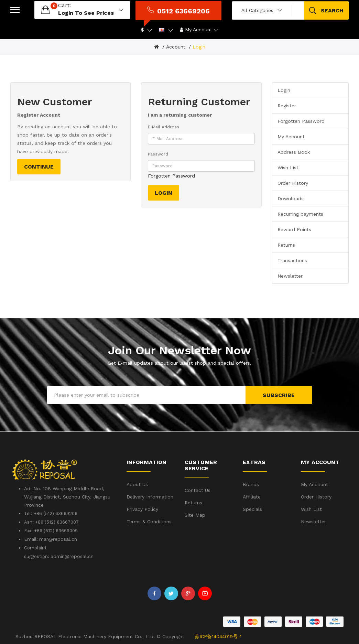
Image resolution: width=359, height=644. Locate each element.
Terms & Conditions (149, 522)
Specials (252, 509)
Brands (251, 484)
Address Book (294, 152)
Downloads (291, 198)
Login (199, 47)
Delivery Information (150, 497)
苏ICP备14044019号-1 (218, 636)
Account (176, 47)
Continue (39, 167)
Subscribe (279, 395)
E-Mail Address (164, 127)
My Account (291, 137)
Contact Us (198, 490)
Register (287, 106)
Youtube (205, 593)
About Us (137, 484)
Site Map (195, 515)
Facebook (154, 593)
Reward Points (294, 229)
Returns (286, 245)
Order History (293, 183)
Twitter (171, 593)
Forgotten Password (171, 176)
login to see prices (86, 13)
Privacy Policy (142, 509)
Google (188, 593)
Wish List (288, 168)
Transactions (292, 260)
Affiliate (252, 497)
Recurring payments (300, 214)
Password (158, 154)
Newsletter (290, 276)
